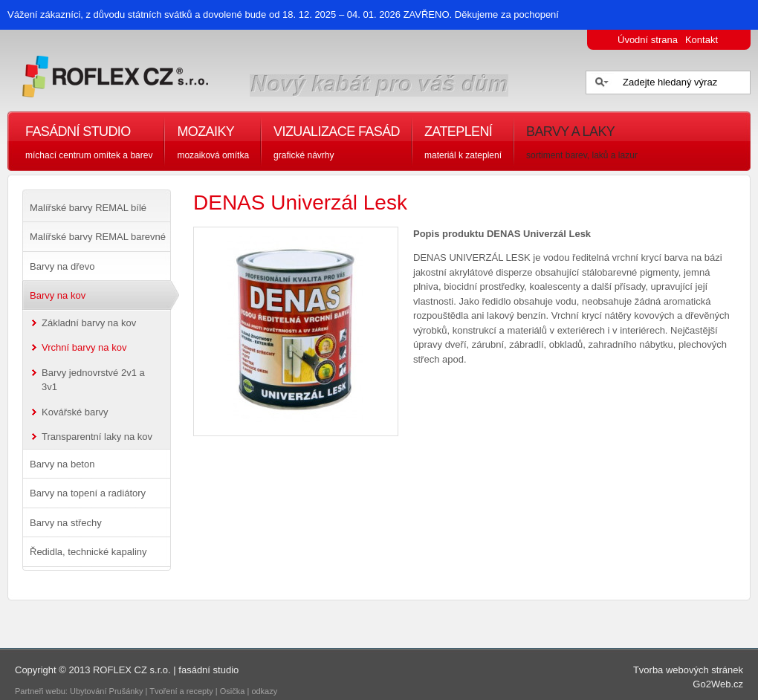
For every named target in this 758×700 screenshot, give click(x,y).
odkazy (265, 691)
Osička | (236, 691)
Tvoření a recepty (181, 691)
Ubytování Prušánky (106, 691)
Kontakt (702, 40)
